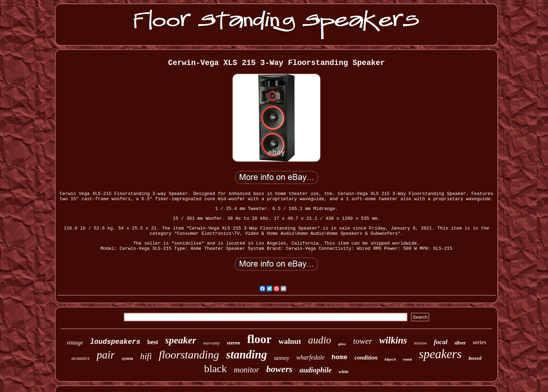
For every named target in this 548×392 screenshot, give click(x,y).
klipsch (390, 359)
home (340, 357)
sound (408, 359)
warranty (211, 343)
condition (366, 358)
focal (441, 342)
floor (259, 339)
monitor (247, 370)
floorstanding (189, 355)
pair (106, 355)
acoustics (80, 358)
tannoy (282, 358)
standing (247, 355)
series (480, 342)
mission (420, 343)
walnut (290, 341)
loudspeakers (115, 342)
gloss (342, 344)
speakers (440, 354)
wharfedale (311, 357)
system (127, 358)
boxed (475, 358)
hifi (146, 356)
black (215, 368)
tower (363, 341)
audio (320, 340)
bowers (279, 369)
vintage (75, 343)
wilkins (393, 340)
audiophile (316, 370)
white (344, 372)
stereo (233, 343)
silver (460, 343)
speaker (181, 340)
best (153, 342)
